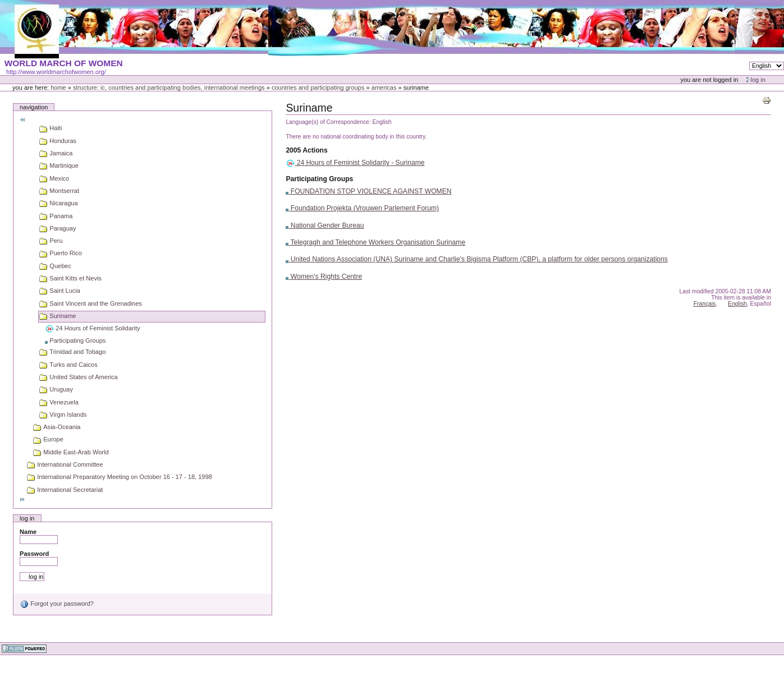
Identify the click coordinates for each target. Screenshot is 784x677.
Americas (384, 87)
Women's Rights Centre (324, 277)
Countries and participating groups (318, 87)
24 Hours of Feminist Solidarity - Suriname (355, 163)
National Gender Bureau (325, 225)
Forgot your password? (57, 604)
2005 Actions (306, 150)
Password (34, 554)
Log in (758, 80)
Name (28, 532)
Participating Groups (319, 179)
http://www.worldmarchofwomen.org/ (56, 72)
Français (705, 304)
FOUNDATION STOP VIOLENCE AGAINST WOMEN (368, 191)
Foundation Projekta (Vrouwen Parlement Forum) (362, 208)
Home (58, 87)
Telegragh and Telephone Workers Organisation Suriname (375, 242)
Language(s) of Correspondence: (328, 122)
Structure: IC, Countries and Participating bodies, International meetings (169, 87)
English (737, 304)
